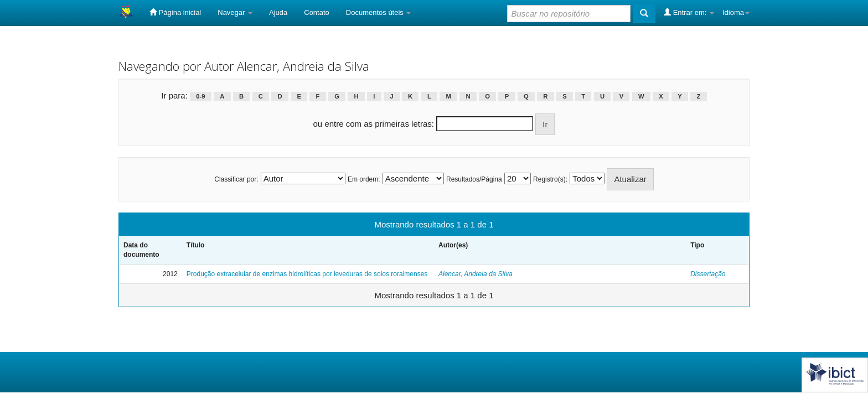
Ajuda (278, 12)
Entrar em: (689, 12)
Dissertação (708, 274)
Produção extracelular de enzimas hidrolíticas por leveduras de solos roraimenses (307, 274)
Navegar (235, 12)
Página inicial (175, 12)
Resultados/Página (474, 179)
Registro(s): (550, 179)
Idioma (736, 12)
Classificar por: (236, 179)
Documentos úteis (379, 12)
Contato (317, 12)
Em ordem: (364, 179)
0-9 (200, 96)
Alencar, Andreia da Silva (476, 274)
